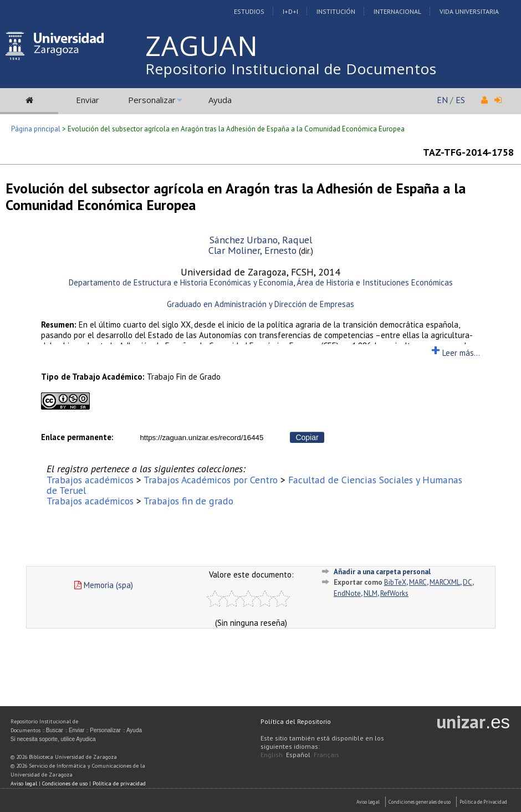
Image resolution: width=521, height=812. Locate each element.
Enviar (88, 100)
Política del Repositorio (296, 721)
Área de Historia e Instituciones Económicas (375, 282)
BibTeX (395, 582)
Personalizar (152, 100)
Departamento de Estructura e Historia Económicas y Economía (181, 282)
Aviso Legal (368, 802)
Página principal (36, 129)
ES (460, 100)
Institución (336, 11)
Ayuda (220, 100)
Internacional (397, 11)
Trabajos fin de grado (188, 501)
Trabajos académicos (90, 480)
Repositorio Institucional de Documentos (291, 69)
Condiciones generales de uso (420, 802)
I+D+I (290, 11)
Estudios (249, 11)
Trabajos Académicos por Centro (211, 480)
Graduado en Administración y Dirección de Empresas (260, 304)
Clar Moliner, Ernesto (252, 250)
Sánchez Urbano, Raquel (261, 240)
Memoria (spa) (104, 585)
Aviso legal (24, 783)
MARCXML (445, 582)
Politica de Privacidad (483, 802)
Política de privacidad (119, 783)
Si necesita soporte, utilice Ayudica (53, 739)
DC (468, 582)
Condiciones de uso (65, 783)
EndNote (347, 593)
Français (326, 755)
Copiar (307, 437)
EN (442, 100)
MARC (418, 582)
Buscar (55, 730)
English (272, 755)
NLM (371, 593)
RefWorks (394, 593)
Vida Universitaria (469, 11)
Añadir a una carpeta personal (382, 572)
